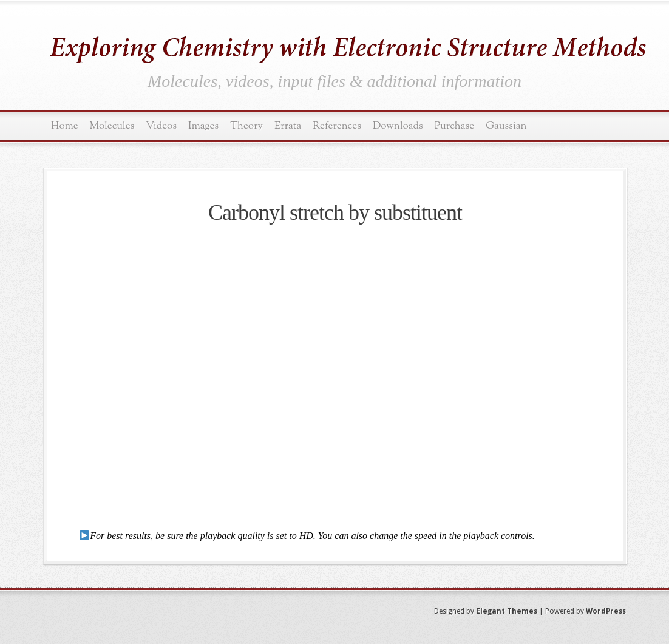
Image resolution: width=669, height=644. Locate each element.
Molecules (112, 126)
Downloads (398, 126)
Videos (161, 126)
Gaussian (506, 126)
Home (65, 126)
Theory (246, 126)
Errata (288, 126)
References (337, 126)
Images (203, 126)
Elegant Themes (507, 611)
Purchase (455, 126)
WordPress (606, 611)
